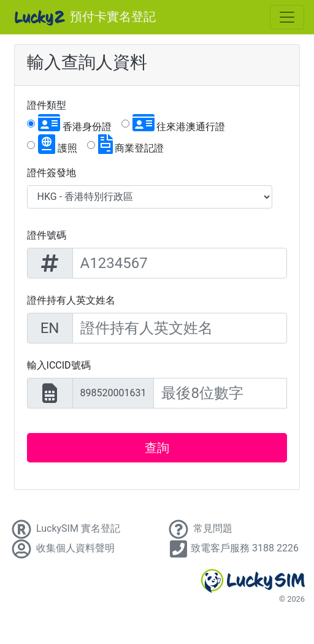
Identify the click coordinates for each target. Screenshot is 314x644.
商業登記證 (131, 144)
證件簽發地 (52, 173)
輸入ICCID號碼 (59, 365)
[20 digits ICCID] (220, 393)
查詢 (157, 448)
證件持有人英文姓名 (71, 300)
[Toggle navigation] (287, 17)
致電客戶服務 (232, 548)
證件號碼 (47, 235)
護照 (58, 144)
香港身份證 (75, 123)
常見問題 (199, 528)
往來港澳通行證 (179, 123)
